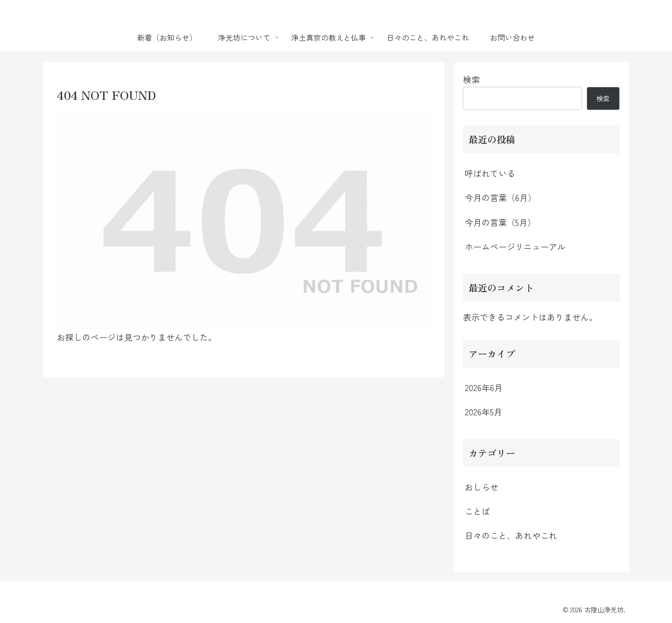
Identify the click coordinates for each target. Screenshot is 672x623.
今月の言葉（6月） (500, 197)
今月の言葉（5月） (500, 222)
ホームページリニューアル (515, 246)
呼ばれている (490, 173)
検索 (471, 79)
